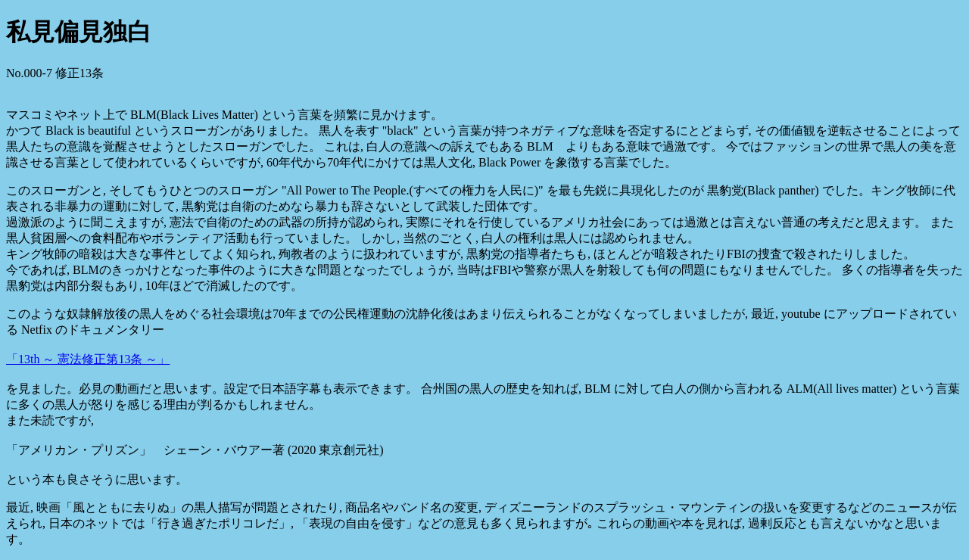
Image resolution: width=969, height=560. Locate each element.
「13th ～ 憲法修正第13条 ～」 (88, 359)
